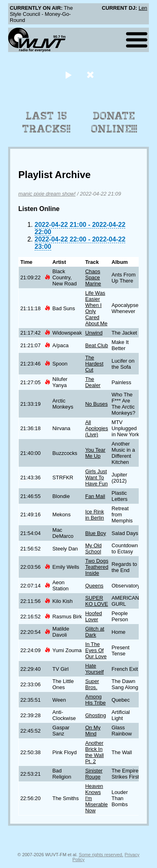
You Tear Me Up (95, 453)
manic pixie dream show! (47, 194)
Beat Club (96, 345)
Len (143, 8)
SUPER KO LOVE (96, 601)
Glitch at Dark (95, 632)
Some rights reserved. (101, 855)
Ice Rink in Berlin (94, 515)
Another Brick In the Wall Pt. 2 (94, 752)
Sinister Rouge (94, 774)
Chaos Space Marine (93, 277)
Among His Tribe (95, 700)
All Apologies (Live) (96, 428)
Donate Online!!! (114, 122)
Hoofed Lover (93, 616)
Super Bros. (92, 684)
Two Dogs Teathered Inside (97, 567)
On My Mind (93, 731)
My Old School (93, 548)
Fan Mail (95, 496)
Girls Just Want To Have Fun (96, 478)
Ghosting (95, 715)
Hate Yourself (94, 669)
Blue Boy (95, 533)
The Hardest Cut (94, 364)
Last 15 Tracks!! (47, 122)
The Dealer (93, 382)
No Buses (96, 404)
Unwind (94, 333)
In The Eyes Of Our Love (96, 650)
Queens (94, 586)
